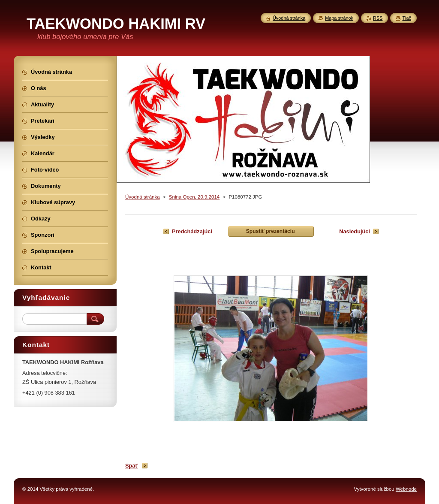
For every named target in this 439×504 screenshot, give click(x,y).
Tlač (407, 18)
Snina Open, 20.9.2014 (194, 197)
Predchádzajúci (192, 231)
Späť (132, 466)
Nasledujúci (355, 231)
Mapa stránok (339, 18)
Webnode (406, 489)
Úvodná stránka (143, 197)
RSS (378, 18)
